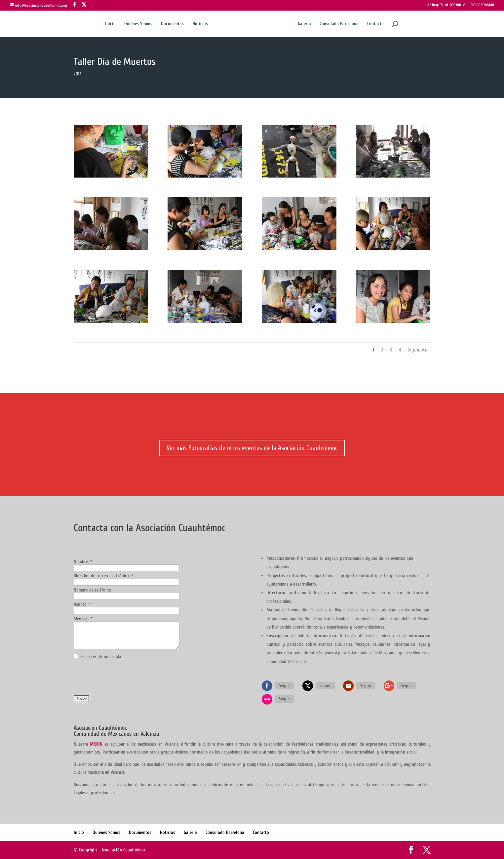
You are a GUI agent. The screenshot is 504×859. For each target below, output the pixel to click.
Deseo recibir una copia (100, 657)
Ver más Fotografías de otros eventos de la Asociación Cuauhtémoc (252, 448)
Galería (304, 24)
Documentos (172, 24)
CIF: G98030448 (482, 5)
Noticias (200, 24)
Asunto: (82, 604)
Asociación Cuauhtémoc (124, 850)
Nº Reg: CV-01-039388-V (446, 5)
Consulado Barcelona (339, 24)
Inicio (110, 24)
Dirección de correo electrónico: (103, 576)
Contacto (375, 24)
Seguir (285, 686)
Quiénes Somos (138, 24)
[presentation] (124, 677)
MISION (96, 744)
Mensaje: (83, 618)
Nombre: (83, 562)
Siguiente (418, 350)
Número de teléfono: (92, 590)
